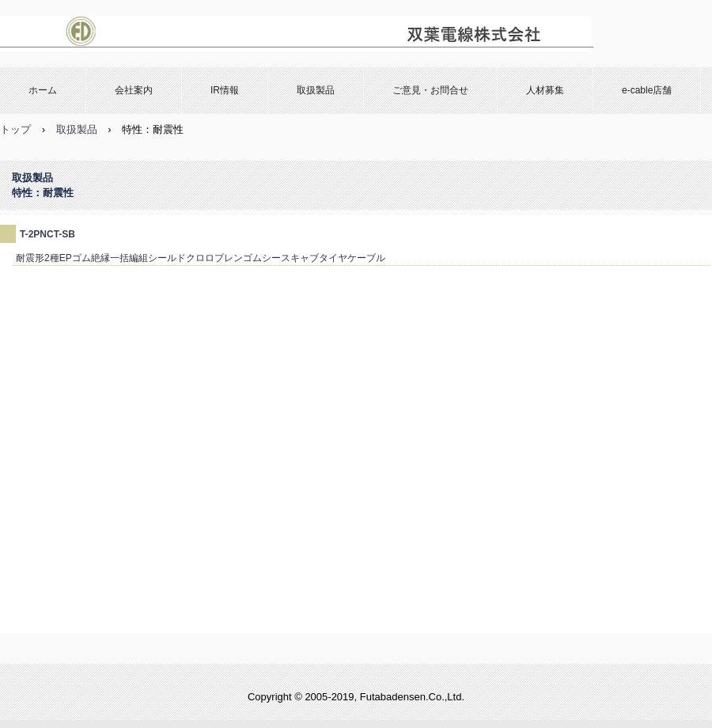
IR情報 (225, 90)
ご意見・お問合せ (430, 90)
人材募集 (545, 90)
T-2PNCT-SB (47, 234)
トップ (15, 129)
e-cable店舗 (647, 90)
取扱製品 (316, 90)
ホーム (43, 90)
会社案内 (134, 90)
